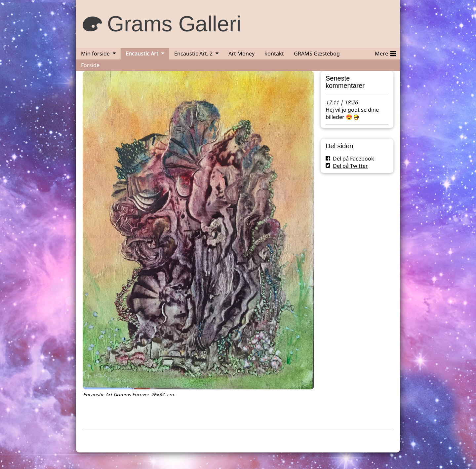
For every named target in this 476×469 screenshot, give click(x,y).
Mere (385, 53)
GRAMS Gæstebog (317, 54)
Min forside (95, 54)
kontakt (274, 54)
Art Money (241, 54)
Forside (90, 65)
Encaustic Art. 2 (193, 54)
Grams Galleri (174, 24)
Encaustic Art (142, 54)
